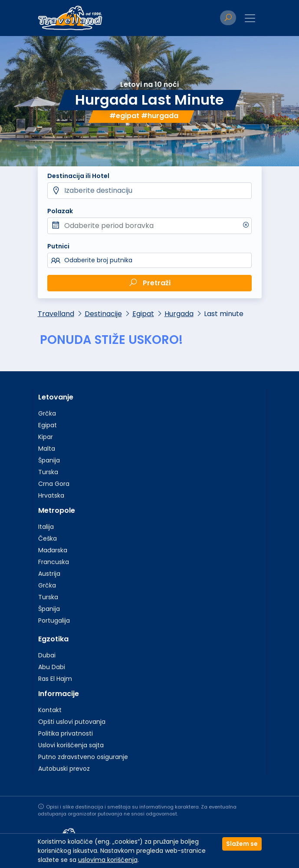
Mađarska (53, 550)
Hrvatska (51, 495)
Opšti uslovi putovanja (72, 722)
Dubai (47, 655)
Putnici (58, 246)
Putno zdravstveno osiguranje (83, 757)
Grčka (47, 413)
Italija (46, 527)
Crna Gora (54, 484)
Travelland (56, 314)
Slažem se (242, 844)
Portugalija (54, 620)
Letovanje (56, 397)
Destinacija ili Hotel (78, 176)
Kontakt (50, 710)
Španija (49, 460)
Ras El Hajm (55, 679)
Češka (48, 538)
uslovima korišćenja (108, 860)
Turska (48, 472)
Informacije (59, 694)
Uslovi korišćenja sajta (71, 745)
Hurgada (179, 314)
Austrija (49, 574)
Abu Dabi (52, 667)
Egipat (143, 314)
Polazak (60, 211)
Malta (47, 449)
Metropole (57, 510)
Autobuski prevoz (64, 769)
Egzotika (53, 639)
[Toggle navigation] (250, 18)
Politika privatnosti (66, 733)
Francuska (54, 562)
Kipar (46, 437)
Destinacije (103, 314)
